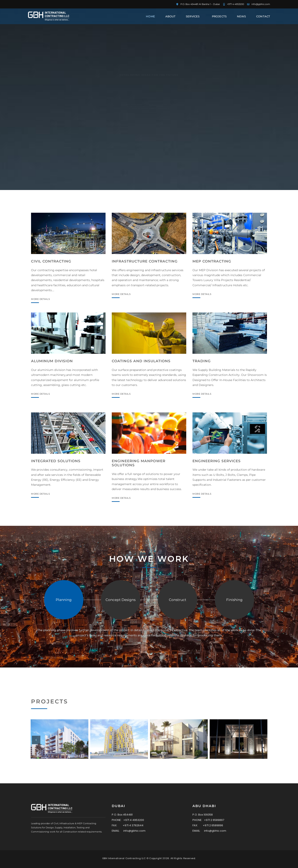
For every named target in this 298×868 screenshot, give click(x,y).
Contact (263, 16)
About (171, 16)
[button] (36, 740)
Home (150, 16)
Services (194, 16)
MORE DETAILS (35, 299)
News (241, 16)
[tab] (64, 605)
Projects (219, 16)
